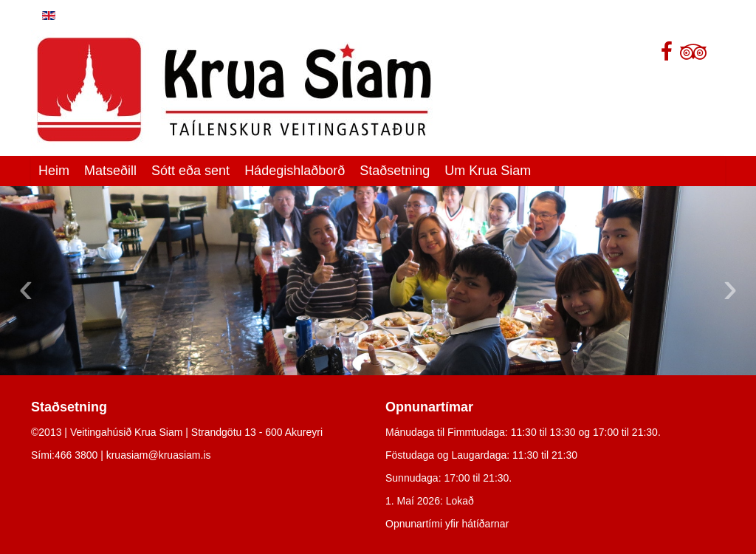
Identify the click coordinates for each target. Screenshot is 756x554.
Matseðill (110, 171)
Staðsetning (395, 171)
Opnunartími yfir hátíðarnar (447, 524)
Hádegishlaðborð (295, 171)
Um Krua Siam (488, 171)
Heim (54, 171)
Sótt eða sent (190, 171)
